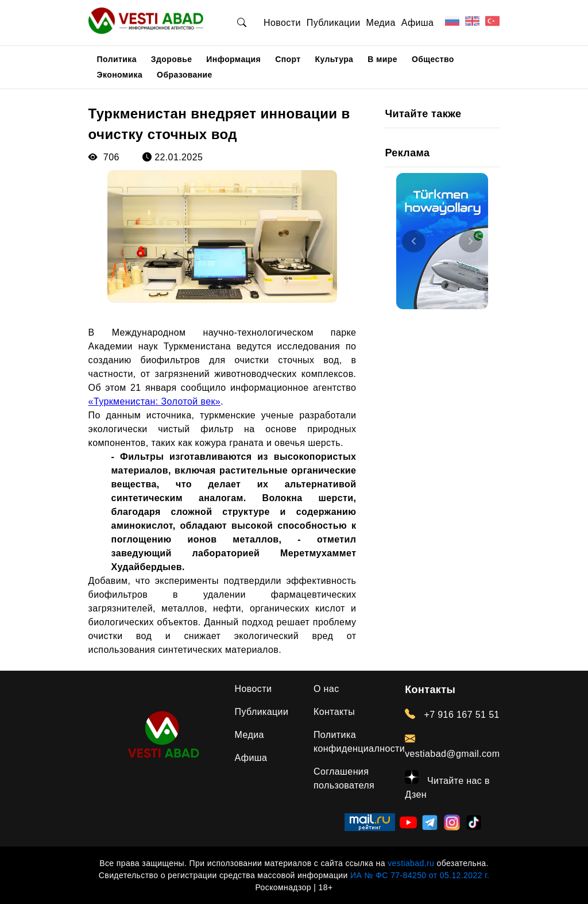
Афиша (418, 23)
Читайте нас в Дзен (447, 785)
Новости (282, 23)
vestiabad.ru (411, 863)
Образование (185, 75)
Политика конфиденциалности (359, 742)
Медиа (380, 23)
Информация (233, 59)
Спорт (288, 59)
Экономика (120, 75)
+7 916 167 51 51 (452, 714)
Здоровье (172, 59)
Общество (433, 59)
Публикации (334, 23)
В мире (382, 59)
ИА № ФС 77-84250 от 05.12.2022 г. (420, 875)
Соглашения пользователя (344, 778)
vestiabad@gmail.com (452, 746)
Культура (334, 59)
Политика (117, 59)
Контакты (334, 712)
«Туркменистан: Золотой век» (155, 401)
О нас (326, 689)
